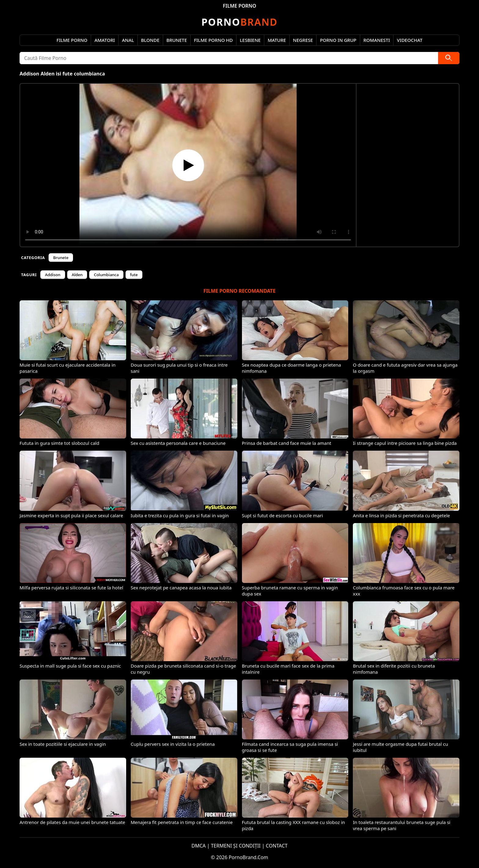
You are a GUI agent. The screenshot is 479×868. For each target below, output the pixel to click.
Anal (128, 40)
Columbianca (106, 275)
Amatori (105, 40)
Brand (239, 22)
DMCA (199, 846)
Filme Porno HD (213, 40)
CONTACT (277, 846)
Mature (277, 40)
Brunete (177, 40)
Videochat (410, 40)
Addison (53, 275)
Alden (77, 275)
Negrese (303, 40)
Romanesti (377, 40)
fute (134, 275)
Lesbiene (250, 40)
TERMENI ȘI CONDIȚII (236, 846)
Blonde (150, 40)
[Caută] (449, 58)
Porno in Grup (338, 40)
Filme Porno (72, 40)
